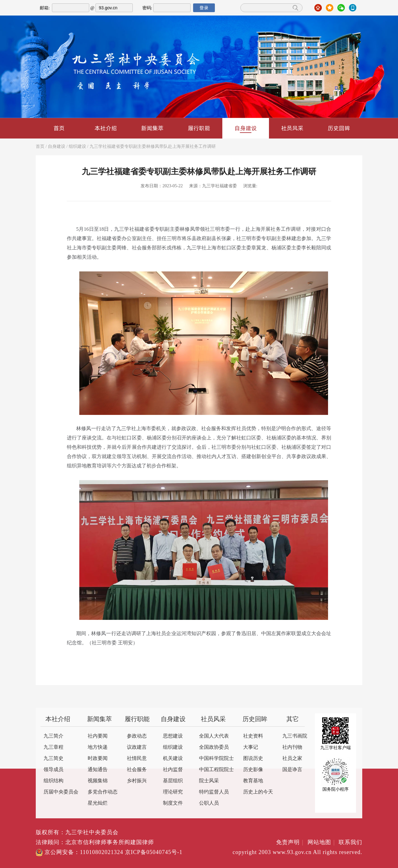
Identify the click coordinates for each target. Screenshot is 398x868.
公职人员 (209, 803)
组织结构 (53, 781)
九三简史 (53, 759)
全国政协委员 (214, 747)
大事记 (251, 747)
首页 (59, 128)
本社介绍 (106, 128)
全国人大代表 (214, 736)
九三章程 (53, 747)
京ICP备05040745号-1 (154, 852)
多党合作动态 (103, 792)
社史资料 (253, 736)
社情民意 (137, 759)
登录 (204, 8)
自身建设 (246, 129)
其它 (293, 719)
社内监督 (173, 770)
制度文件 (173, 803)
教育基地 (253, 781)
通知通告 (98, 770)
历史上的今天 (258, 792)
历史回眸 (339, 128)
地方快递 (98, 747)
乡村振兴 (137, 781)
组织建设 (77, 147)
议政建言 (137, 747)
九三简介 (53, 736)
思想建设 (173, 736)
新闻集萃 (152, 128)
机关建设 (173, 759)
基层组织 (173, 781)
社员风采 (292, 128)
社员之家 (292, 759)
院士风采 (209, 781)
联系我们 (350, 843)
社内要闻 (98, 736)
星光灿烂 (98, 803)
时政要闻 (98, 759)
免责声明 (291, 843)
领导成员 (53, 770)
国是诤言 (292, 770)
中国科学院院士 (216, 759)
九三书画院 (295, 736)
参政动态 (137, 736)
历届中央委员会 (61, 792)
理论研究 (173, 792)
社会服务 (137, 770)
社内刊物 (292, 747)
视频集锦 (98, 781)
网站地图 (322, 843)
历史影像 (253, 770)
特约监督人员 (214, 792)
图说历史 (253, 759)
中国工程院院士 (216, 770)
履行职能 (199, 128)
